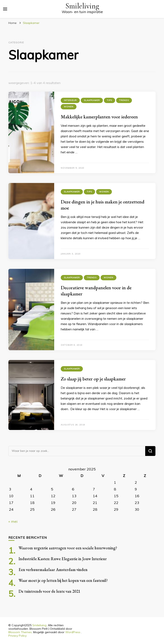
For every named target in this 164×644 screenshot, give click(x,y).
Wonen (69, 107)
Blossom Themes (20, 632)
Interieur (70, 100)
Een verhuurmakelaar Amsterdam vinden (53, 570)
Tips (110, 100)
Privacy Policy (17, 636)
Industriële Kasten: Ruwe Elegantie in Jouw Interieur (63, 559)
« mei (13, 521)
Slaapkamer (92, 100)
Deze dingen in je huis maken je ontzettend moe (103, 205)
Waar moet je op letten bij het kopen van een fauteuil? (63, 580)
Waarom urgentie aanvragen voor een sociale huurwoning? (68, 548)
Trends (124, 100)
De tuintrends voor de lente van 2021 (49, 591)
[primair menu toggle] (5, 9)
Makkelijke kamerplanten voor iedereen (99, 117)
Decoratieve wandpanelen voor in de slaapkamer (96, 291)
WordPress (73, 632)
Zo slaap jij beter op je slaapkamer (93, 379)
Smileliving (82, 6)
